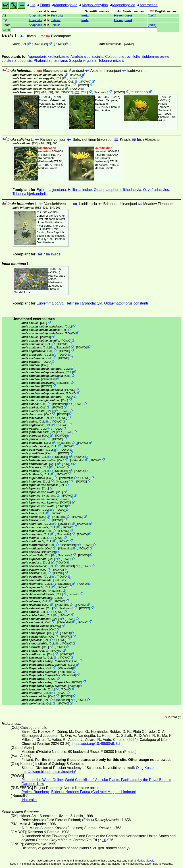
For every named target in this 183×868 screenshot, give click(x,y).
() (152, 16)
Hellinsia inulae (80, 190)
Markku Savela (145, 861)
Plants (45, 5)
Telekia (56, 20)
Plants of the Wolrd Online (42, 780)
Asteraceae (149, 5)
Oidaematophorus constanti (126, 303)
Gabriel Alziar (22, 292)
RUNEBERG (140, 92)
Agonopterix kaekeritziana (48, 57)
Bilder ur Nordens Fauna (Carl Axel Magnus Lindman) (94, 792)
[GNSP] (129, 44)
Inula (85, 16)
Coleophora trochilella (122, 57)
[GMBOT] (67, 92)
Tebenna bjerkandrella (30, 194)
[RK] (37, 92)
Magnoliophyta (66, 5)
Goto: (80, 30)
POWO (59, 44)
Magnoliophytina (95, 5)
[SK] (50, 92)
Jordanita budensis (17, 61)
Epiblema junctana (51, 190)
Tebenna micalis (111, 61)
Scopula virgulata (83, 61)
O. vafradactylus (156, 190)
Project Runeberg (35, 792)
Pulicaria (57, 16)
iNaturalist (41, 44)
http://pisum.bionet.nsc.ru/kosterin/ (49, 772)
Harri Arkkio (58, 107)
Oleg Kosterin (45, 242)
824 (77, 92)
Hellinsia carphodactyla (84, 303)
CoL (24, 44)
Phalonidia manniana (50, 61)
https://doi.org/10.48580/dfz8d (96, 744)
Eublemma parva (155, 57)
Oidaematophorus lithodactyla (118, 190)
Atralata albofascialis (87, 57)
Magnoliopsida (124, 5)
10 (104, 840)
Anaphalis (35, 16)
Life (33, 5)
